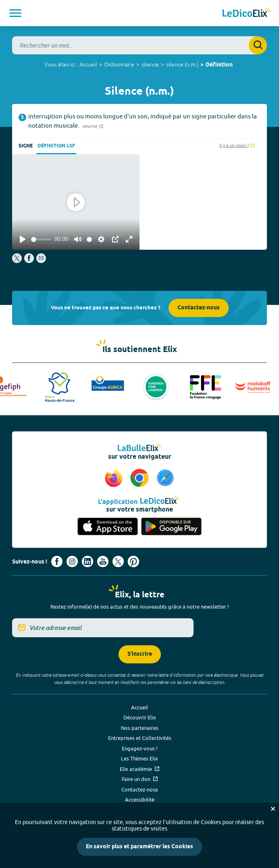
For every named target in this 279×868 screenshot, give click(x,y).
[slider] (41, 239)
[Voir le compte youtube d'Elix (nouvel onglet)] (103, 561)
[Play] (23, 239)
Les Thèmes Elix (139, 758)
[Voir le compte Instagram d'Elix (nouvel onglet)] (72, 561)
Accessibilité (140, 800)
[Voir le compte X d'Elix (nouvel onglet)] (118, 561)
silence (150, 64)
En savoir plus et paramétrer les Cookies (139, 847)
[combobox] (139, 45)
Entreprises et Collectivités (140, 738)
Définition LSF (56, 146)
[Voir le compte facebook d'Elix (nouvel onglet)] (57, 561)
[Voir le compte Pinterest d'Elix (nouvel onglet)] (133, 561)
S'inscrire (140, 654)
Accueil (88, 64)
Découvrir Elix (140, 717)
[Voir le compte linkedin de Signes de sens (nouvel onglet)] (87, 561)
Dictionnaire (119, 64)
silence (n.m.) (182, 64)
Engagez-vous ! (140, 748)
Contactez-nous (199, 308)
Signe (26, 146)
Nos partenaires (140, 728)
